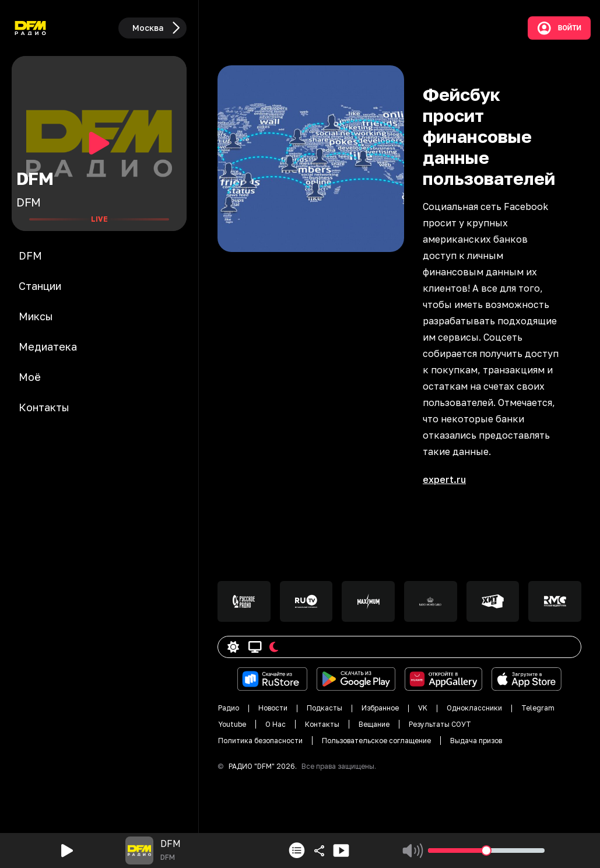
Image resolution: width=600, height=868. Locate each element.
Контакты (322, 724)
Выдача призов (476, 741)
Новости (273, 708)
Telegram (538, 708)
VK (423, 708)
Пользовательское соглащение (376, 741)
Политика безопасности (260, 741)
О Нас (276, 724)
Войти (559, 28)
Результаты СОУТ (440, 724)
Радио (229, 708)
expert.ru (444, 480)
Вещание (374, 724)
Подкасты (324, 708)
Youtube (232, 724)
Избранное (380, 708)
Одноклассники (474, 708)
